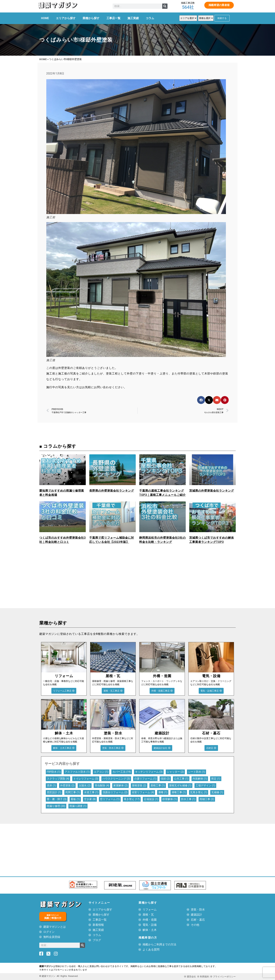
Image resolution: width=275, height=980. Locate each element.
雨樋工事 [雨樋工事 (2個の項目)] (207, 799)
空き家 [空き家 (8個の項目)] (90, 799)
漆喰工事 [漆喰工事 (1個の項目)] (179, 792)
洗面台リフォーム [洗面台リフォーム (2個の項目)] (115, 792)
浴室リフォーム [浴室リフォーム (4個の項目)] (143, 792)
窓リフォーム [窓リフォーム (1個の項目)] (110, 799)
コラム (150, 18)
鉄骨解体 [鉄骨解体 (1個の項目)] (170, 799)
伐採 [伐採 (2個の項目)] (165, 779)
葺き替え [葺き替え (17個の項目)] (132, 799)
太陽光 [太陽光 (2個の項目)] (85, 785)
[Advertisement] (88, 582)
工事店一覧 (113, 18)
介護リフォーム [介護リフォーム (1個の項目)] (145, 779)
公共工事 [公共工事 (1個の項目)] (181, 779)
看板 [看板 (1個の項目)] (75, 799)
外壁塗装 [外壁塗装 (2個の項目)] (67, 785)
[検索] (165, 6)
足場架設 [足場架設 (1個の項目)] (151, 799)
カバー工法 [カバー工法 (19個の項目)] (122, 772)
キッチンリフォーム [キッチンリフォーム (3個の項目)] (149, 772)
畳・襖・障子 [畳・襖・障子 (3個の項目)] (57, 799)
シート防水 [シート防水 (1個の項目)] (197, 772)
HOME (45, 18)
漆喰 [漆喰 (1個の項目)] (163, 792)
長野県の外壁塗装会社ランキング (112, 491)
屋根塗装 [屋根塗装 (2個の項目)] (139, 785)
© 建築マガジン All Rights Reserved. (59, 976)
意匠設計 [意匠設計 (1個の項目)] (54, 792)
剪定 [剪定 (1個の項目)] (216, 779)
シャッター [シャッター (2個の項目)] (175, 772)
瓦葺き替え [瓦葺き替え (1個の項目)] (199, 792)
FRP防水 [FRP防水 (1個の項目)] (54, 772)
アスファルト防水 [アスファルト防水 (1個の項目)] (77, 772)
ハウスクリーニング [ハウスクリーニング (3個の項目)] (116, 779)
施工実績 (133, 18)
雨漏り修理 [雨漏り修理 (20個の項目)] (56, 806)
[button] (201, 400)
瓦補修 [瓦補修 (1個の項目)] (217, 792)
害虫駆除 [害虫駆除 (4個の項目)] (102, 785)
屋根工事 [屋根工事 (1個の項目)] (158, 785)
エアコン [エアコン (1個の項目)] (101, 772)
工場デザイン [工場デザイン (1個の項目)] (205, 785)
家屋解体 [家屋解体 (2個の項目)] (120, 785)
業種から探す (91, 18)
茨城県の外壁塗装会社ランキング (212, 491)
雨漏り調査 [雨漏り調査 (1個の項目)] (78, 806)
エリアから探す (66, 18)
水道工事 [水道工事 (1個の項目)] (91, 792)
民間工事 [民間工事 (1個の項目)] (73, 792)
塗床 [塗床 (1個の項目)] (51, 785)
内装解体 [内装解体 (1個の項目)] (200, 779)
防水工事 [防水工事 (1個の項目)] (188, 799)
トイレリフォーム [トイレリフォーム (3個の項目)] (86, 779)
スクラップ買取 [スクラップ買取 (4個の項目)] (58, 779)
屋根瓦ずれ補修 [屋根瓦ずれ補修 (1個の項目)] (180, 785)
